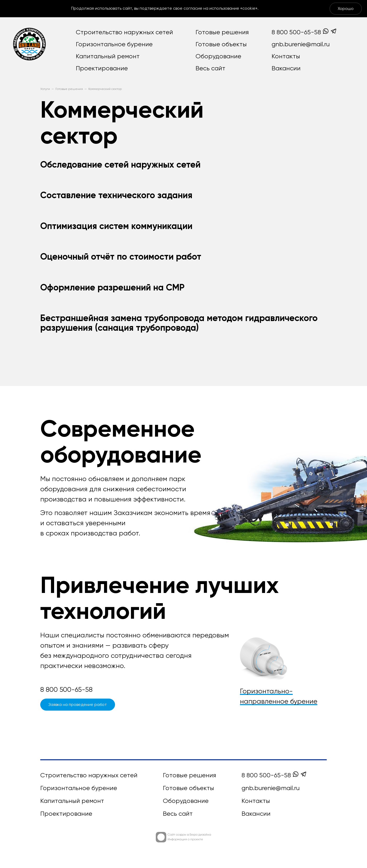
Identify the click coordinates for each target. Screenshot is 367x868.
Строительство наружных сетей (124, 32)
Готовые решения (222, 32)
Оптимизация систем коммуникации (116, 227)
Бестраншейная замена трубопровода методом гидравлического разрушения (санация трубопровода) (179, 324)
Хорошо (346, 9)
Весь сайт (210, 68)
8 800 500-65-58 (296, 32)
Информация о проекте (185, 840)
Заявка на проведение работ (78, 705)
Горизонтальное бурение (114, 44)
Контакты (286, 56)
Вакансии (286, 68)
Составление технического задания (116, 196)
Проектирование (102, 68)
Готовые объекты (221, 44)
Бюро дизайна (200, 835)
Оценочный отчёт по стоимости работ (121, 257)
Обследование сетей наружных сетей (120, 165)
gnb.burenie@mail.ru (301, 44)
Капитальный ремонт (108, 56)
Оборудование (218, 56)
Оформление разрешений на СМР (112, 288)
